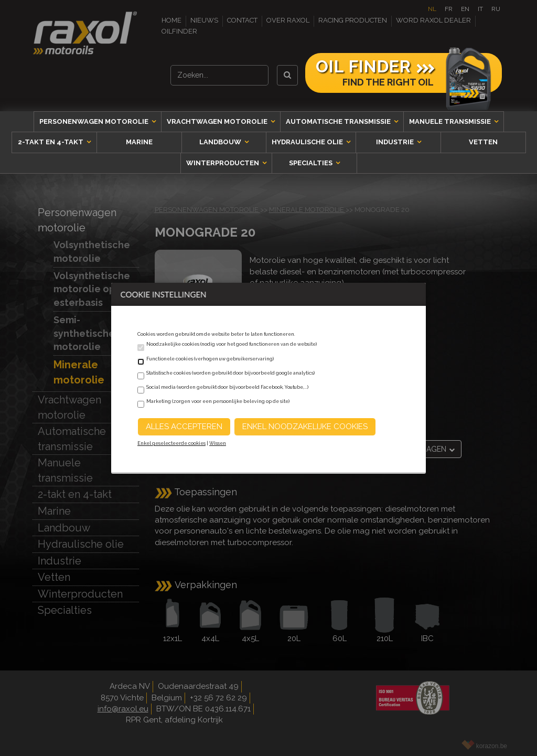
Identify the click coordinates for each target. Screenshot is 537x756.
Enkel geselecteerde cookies (171, 443)
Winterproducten (223, 163)
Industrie (396, 142)
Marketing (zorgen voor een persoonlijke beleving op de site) (218, 401)
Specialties (312, 163)
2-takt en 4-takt (51, 142)
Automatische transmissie (339, 121)
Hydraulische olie (308, 142)
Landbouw (221, 142)
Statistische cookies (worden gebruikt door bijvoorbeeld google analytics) (230, 373)
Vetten (483, 142)
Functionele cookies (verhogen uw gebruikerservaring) (210, 359)
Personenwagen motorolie (95, 121)
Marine (139, 142)
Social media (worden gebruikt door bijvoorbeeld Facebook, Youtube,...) (227, 387)
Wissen (218, 443)
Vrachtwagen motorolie (218, 121)
